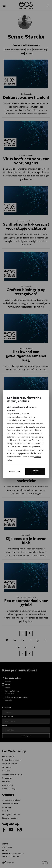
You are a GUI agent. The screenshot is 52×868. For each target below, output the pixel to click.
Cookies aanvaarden (35, 471)
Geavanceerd (15, 471)
